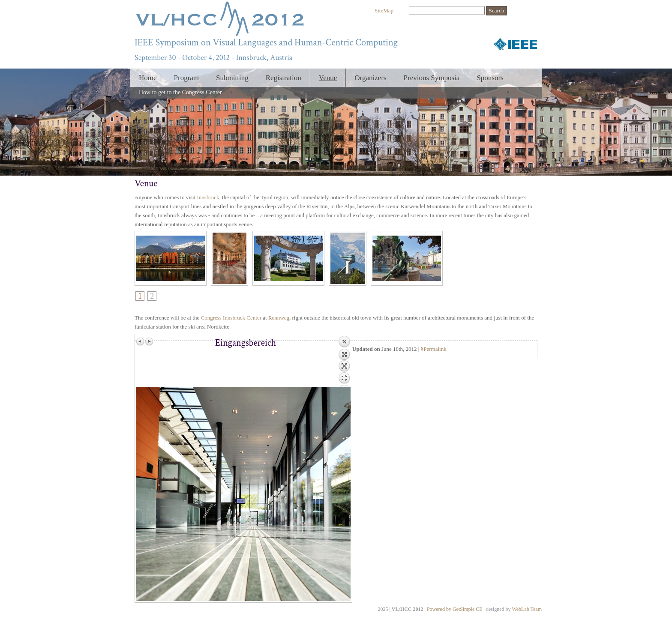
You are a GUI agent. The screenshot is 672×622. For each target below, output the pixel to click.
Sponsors (490, 78)
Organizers (370, 78)
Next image (149, 341)
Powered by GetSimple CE (455, 609)
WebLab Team (527, 609)
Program (187, 78)
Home (148, 78)
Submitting (232, 78)
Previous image (141, 341)
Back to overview (344, 361)
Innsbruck (208, 197)
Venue (328, 78)
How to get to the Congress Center (180, 92)
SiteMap (384, 10)
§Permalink (434, 349)
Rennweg (279, 318)
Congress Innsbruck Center (231, 318)
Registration (283, 78)
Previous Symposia (432, 78)
